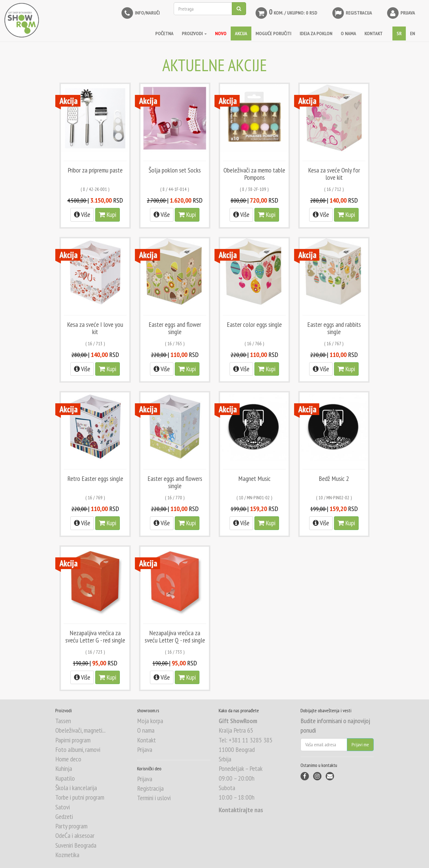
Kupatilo (65, 778)
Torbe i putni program (80, 797)
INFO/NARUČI (140, 13)
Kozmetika (67, 855)
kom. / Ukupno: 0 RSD (286, 13)
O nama (146, 730)
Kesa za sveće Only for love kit (334, 174)
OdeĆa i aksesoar (75, 835)
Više (82, 214)
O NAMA (348, 33)
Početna (164, 33)
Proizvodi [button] (194, 33)
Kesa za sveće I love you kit (95, 328)
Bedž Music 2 (334, 479)
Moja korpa (150, 721)
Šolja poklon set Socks (175, 170)
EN (413, 33)
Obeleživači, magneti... (80, 730)
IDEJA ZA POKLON (316, 33)
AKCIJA (241, 33)
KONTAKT (374, 33)
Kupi (108, 214)
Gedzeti (64, 817)
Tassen (63, 721)
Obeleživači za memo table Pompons (254, 174)
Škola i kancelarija (76, 788)
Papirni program (73, 740)
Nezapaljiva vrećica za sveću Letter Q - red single (175, 636)
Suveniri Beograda (76, 845)
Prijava (401, 13)
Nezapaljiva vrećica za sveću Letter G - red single (95, 636)
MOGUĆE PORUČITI (273, 33)
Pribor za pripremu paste (95, 170)
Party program (71, 826)
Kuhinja (64, 769)
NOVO (221, 33)
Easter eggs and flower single (175, 328)
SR (399, 33)
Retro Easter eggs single (95, 479)
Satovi (63, 807)
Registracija (352, 13)
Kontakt (146, 740)
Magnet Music (254, 479)
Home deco (68, 759)
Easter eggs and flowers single (175, 482)
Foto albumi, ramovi (78, 750)
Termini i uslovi (154, 798)
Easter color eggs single (254, 324)
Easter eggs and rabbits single (334, 328)
